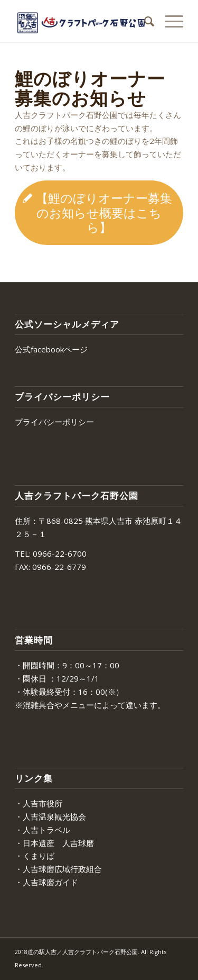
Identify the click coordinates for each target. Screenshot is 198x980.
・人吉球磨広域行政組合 (58, 869)
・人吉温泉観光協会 (50, 816)
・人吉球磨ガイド (46, 882)
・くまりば (35, 856)
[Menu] (169, 21)
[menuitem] (144, 21)
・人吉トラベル (43, 830)
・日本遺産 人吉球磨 (54, 843)
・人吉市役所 (39, 803)
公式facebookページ (51, 349)
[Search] (144, 21)
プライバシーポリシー (54, 422)
